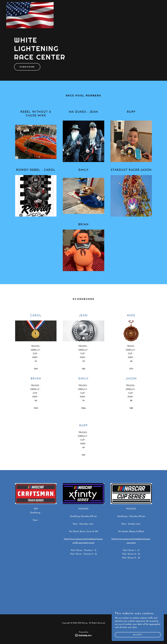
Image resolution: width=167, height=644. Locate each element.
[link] (30, 3)
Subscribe (27, 67)
